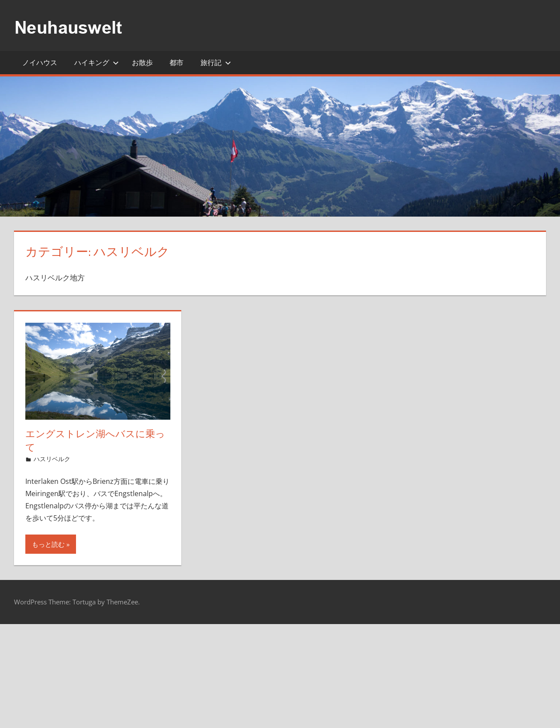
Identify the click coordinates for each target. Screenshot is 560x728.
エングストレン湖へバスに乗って (95, 440)
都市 (176, 62)
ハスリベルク (52, 459)
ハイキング (97, 62)
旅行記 (216, 62)
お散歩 (142, 62)
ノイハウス (40, 62)
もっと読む (48, 544)
